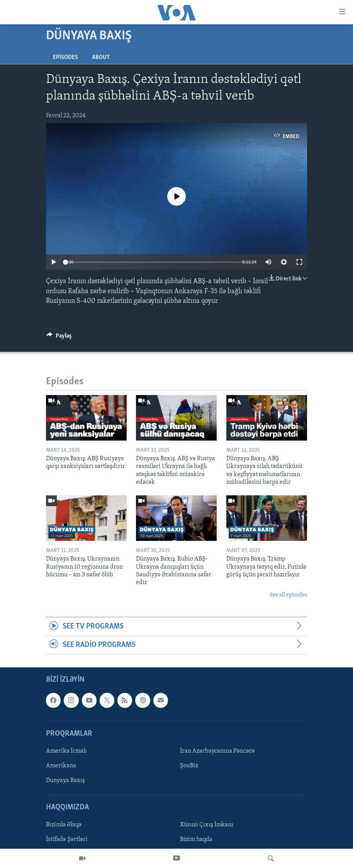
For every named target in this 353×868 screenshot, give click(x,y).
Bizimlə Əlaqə (64, 825)
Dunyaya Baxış (65, 780)
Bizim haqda (196, 840)
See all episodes (288, 595)
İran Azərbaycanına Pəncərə (217, 751)
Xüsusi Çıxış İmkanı (207, 825)
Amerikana (61, 766)
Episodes (65, 57)
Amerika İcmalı (66, 751)
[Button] (59, 338)
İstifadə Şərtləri (67, 840)
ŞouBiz (189, 766)
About (101, 57)
